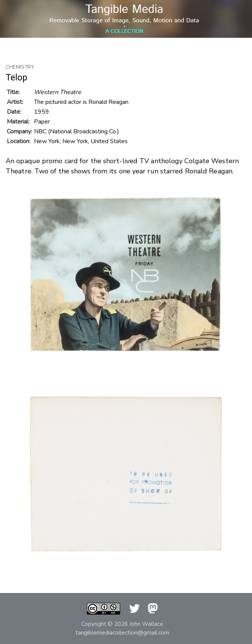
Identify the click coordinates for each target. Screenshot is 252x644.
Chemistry (20, 67)
